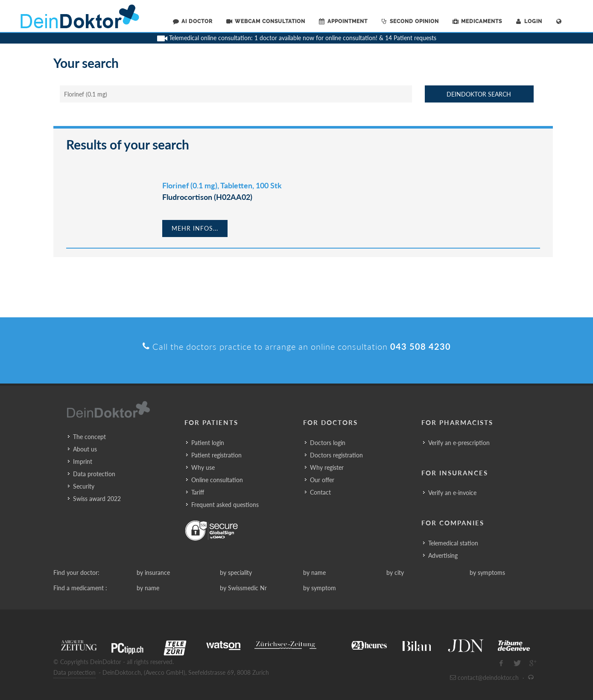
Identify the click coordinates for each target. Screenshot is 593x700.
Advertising (443, 555)
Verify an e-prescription (459, 443)
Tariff (198, 492)
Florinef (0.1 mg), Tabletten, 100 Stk (222, 185)
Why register (327, 467)
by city (395, 573)
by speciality (236, 573)
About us (85, 449)
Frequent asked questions (225, 505)
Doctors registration (336, 455)
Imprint (83, 461)
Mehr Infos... (195, 228)
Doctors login (328, 443)
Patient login (208, 443)
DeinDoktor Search (479, 94)
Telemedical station (453, 543)
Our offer (322, 480)
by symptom (320, 588)
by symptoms (487, 573)
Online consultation (217, 480)
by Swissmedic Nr (243, 588)
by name (314, 573)
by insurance (153, 573)
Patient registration (216, 455)
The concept (89, 437)
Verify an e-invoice (452, 493)
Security (84, 486)
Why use (203, 467)
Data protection (94, 474)
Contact (320, 492)
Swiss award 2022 (97, 499)
